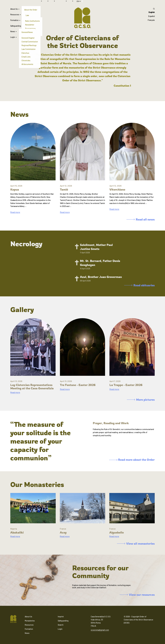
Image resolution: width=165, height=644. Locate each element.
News (13, 31)
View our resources (137, 595)
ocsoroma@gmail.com (100, 630)
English (152, 12)
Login (13, 37)
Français (151, 20)
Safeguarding (16, 26)
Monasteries (30, 621)
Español (151, 16)
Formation (14, 20)
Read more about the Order (132, 460)
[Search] (151, 9)
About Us (14, 9)
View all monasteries (136, 544)
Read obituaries (139, 285)
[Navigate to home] (13, 619)
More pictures (141, 400)
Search (61, 625)
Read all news (141, 219)
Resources (15, 15)
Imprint (61, 617)
